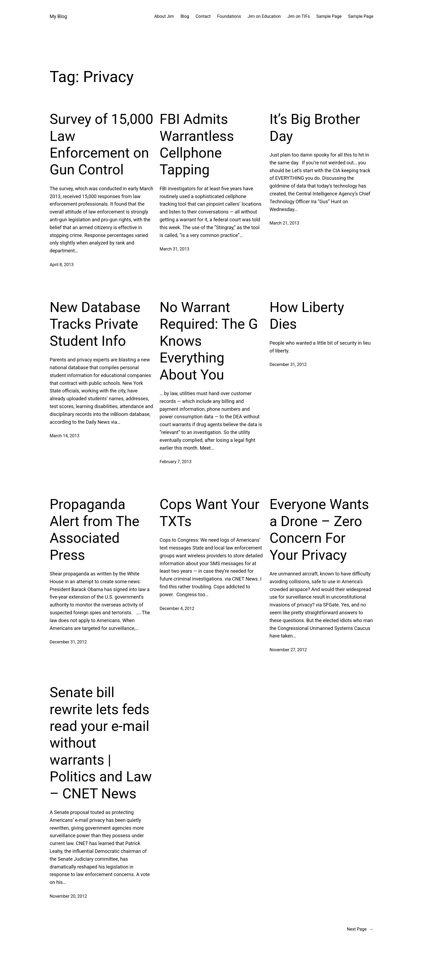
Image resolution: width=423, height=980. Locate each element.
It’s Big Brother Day (315, 128)
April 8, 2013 (62, 265)
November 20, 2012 (68, 896)
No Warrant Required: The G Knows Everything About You (209, 341)
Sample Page (329, 16)
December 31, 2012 (288, 364)
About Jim (164, 16)
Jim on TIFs (299, 16)
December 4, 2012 (177, 608)
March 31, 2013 (175, 249)
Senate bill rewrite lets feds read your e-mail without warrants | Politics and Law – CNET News (101, 743)
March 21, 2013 (284, 223)
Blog (185, 16)
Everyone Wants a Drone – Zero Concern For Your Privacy (319, 530)
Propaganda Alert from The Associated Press (95, 530)
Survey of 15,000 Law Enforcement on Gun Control (101, 144)
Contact (203, 16)
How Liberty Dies (307, 316)
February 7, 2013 (176, 462)
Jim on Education (264, 16)
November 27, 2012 (288, 650)
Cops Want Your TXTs (210, 513)
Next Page (360, 929)
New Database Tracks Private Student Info (95, 324)
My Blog (58, 16)
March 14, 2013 (64, 436)
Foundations (229, 16)
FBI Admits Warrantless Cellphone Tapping (197, 144)
